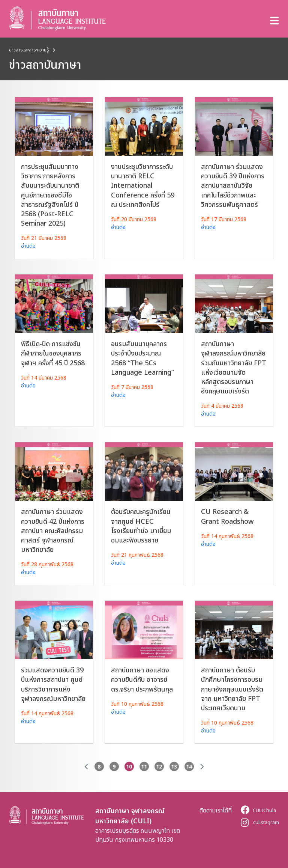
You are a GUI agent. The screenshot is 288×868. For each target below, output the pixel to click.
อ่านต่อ (28, 246)
